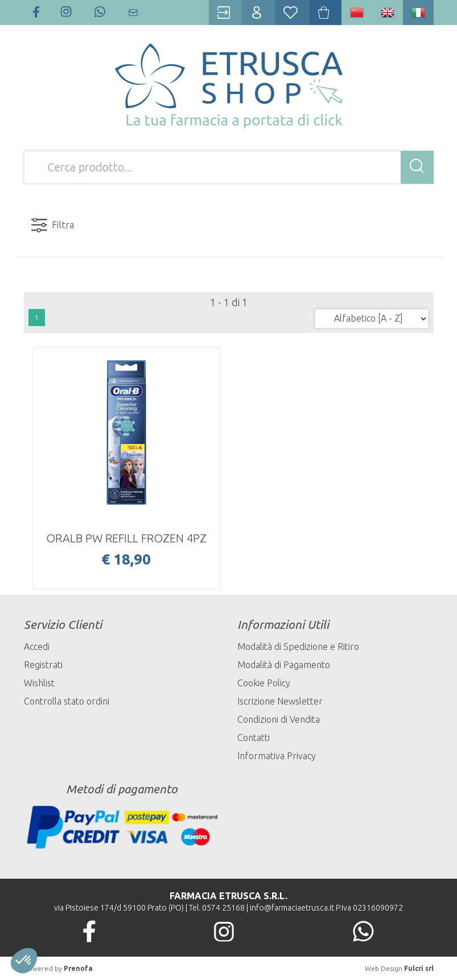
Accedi (37, 647)
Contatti (254, 738)
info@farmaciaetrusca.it (292, 908)
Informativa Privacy (277, 756)
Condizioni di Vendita (279, 719)
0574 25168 (223, 908)
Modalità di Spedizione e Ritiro (298, 647)
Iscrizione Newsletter (280, 701)
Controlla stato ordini (67, 701)
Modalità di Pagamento (284, 665)
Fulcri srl (419, 968)
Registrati (43, 665)
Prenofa (78, 968)
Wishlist (39, 683)
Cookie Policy (264, 683)
